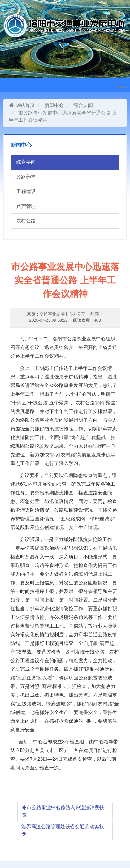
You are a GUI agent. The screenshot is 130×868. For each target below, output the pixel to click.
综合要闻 (83, 105)
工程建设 (26, 191)
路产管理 (26, 206)
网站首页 (22, 105)
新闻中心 (54, 105)
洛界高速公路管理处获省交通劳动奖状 (63, 830)
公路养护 (26, 177)
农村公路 (26, 221)
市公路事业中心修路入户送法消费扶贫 (63, 811)
